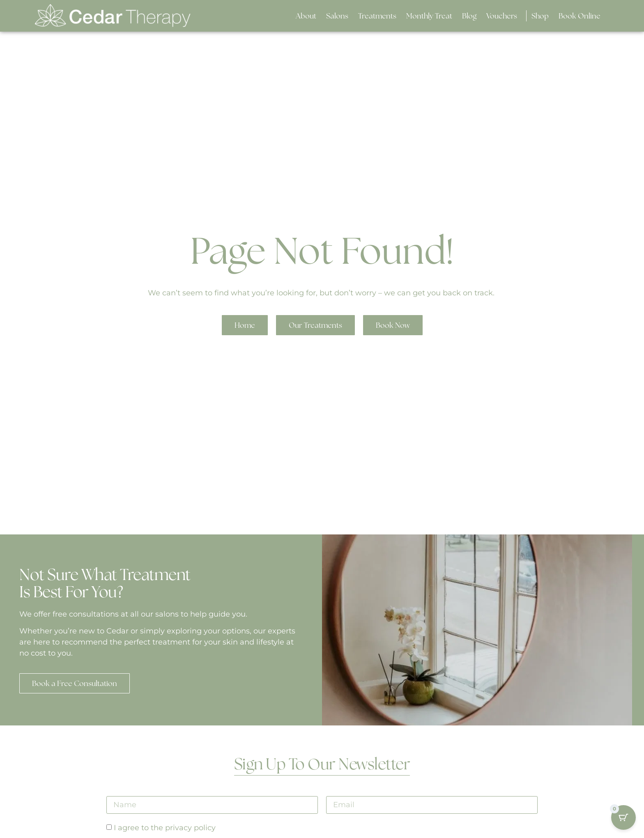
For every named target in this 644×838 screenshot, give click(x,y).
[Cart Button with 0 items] (623, 817)
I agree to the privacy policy (165, 828)
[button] (337, 16)
